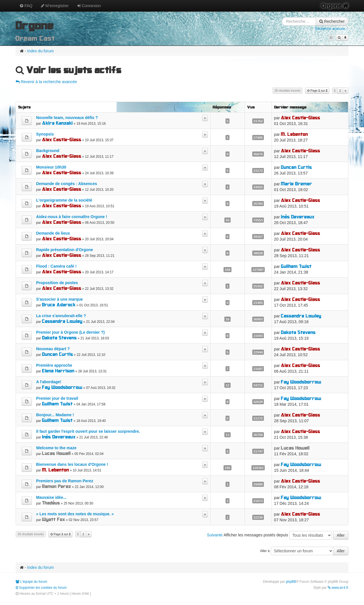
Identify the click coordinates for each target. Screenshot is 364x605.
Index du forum (40, 51)
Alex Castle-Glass (301, 118)
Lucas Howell (56, 453)
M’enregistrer (55, 6)
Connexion (89, 6)
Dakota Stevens (59, 338)
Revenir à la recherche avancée (46, 82)
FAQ (26, 6)
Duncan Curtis (296, 167)
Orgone (335, 6)
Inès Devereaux (298, 217)
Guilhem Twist (296, 266)
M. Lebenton (294, 134)
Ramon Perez (57, 486)
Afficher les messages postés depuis (286, 535)
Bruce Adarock (59, 305)
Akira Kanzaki (57, 123)
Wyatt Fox (54, 519)
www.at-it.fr (338, 588)
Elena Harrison (58, 371)
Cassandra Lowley (62, 321)
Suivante (215, 535)
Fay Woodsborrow (62, 387)
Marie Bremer (297, 184)
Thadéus (51, 503)
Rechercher (332, 21)
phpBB (291, 582)
